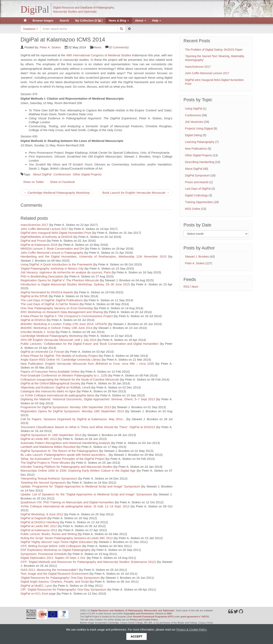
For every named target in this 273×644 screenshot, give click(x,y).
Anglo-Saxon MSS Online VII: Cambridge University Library (61, 360)
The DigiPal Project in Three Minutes (45, 463)
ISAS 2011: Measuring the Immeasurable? (49, 570)
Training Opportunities (199, 202)
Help (157, 21)
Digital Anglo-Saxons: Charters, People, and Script (55, 581)
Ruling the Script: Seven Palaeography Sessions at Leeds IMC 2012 (67, 538)
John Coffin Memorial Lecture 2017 (44, 229)
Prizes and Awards (197, 182)
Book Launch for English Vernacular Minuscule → (136, 193)
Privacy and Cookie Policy (144, 620)
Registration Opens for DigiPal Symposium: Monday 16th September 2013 (72, 411)
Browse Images (43, 21)
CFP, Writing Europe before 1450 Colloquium (51, 546)
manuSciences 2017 (34, 225)
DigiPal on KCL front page (38, 593)
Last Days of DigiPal (198, 189)
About (141, 21)
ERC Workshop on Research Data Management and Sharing (62, 312)
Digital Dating (193, 135)
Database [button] (31, 29)
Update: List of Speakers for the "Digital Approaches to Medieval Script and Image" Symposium (86, 494)
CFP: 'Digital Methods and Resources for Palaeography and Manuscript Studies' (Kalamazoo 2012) (88, 562)
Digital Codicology (196, 195)
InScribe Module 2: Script (38, 332)
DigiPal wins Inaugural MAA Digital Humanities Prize (56, 233)
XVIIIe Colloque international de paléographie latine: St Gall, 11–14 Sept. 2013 (75, 506)
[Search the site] (79, 29)
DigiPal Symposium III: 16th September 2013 (51, 435)
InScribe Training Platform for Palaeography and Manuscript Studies (67, 467)
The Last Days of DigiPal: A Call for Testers (50, 304)
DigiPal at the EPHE (34, 296)
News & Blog (119, 21)
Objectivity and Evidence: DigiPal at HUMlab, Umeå (55, 387)
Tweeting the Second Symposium (43, 482)
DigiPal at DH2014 (33, 320)
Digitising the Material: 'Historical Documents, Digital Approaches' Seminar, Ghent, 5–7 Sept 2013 (88, 399)
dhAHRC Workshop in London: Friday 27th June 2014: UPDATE (64, 324)
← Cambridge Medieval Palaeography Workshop (57, 193)
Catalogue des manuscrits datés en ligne (48, 391)
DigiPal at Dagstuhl (34, 518)
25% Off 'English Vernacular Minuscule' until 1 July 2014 (58, 340)
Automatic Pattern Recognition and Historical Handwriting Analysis (65, 443)
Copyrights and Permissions (139, 614)
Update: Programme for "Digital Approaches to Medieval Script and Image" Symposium (80, 486)
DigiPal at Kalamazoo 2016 (39, 245)
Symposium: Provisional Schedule (44, 554)
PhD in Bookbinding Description (42, 276)
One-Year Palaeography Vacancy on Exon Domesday (57, 308)
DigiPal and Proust (33, 241)
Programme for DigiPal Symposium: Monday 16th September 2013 (66, 407)
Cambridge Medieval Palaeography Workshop (52, 336)
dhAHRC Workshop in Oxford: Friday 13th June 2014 (57, 328)
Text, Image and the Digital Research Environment (55, 574)
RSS (186, 287)
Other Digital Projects (87, 174)
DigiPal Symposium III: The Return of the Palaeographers (59, 451)
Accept (136, 636)
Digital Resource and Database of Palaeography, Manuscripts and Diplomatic (133, 610)
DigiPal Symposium (197, 175)
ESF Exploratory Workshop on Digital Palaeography (56, 550)
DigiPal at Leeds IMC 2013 (39, 439)
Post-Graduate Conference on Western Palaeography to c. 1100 (64, 375)
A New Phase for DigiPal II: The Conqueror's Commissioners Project (67, 316)
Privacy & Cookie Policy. (192, 630)
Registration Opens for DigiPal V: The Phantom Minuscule (60, 280)
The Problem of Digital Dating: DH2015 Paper (214, 50)
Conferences (62, 174)
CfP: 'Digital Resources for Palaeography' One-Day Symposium (63, 589)
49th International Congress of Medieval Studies (99, 55)
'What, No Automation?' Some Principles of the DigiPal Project (63, 459)
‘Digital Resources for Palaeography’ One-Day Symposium (60, 578)
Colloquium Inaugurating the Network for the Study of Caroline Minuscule (70, 379)
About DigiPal (42, 174)
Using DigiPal (193, 109)
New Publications (196, 149)
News (98, 47)
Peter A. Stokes (50, 47)
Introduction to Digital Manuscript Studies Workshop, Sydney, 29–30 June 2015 (75, 284)
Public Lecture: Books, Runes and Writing (49, 534)
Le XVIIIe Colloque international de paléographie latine (57, 395)
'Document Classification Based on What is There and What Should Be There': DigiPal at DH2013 (88, 427)
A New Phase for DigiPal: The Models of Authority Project (59, 356)
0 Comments (119, 47)
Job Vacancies (194, 122)
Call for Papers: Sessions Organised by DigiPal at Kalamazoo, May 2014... (73, 419)
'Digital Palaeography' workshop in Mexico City (52, 268)
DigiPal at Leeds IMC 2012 (39, 526)
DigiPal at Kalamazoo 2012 (39, 530)
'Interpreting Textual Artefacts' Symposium (49, 478)
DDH (169, 614)
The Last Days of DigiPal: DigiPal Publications (52, 300)
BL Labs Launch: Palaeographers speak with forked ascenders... (64, 455)
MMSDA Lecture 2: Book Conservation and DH (52, 249)
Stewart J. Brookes (197, 257)
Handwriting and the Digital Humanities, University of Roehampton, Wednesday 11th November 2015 (93, 256)
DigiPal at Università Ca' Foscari (42, 352)
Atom (195, 287)
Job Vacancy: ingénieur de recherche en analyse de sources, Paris (66, 272)
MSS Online (193, 209)
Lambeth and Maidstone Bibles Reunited (48, 447)
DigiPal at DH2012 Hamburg (40, 522)
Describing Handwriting (200, 162)
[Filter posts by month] (216, 234)
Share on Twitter (34, 182)
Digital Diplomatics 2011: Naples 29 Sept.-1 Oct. (53, 558)
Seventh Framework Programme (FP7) (153, 617)
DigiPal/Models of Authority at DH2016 (46, 237)
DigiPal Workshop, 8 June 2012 (42, 514)
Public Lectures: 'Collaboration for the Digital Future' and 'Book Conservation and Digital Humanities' (90, 344)
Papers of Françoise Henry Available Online (50, 371)
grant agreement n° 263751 (195, 617)
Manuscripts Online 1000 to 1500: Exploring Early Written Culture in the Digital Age (78, 470)
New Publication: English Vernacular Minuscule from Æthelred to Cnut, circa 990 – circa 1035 (87, 364)
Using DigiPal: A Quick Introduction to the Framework (56, 264)
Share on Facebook (62, 182)
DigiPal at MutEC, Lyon (36, 586)
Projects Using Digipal (199, 128)
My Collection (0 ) (89, 21)
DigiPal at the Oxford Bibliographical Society (50, 383)
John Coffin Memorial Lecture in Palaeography (52, 253)
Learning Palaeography (200, 142)
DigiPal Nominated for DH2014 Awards (47, 292)
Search (64, 21)
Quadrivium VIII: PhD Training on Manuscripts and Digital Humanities (67, 502)
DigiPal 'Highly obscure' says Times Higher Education (57, 542)
